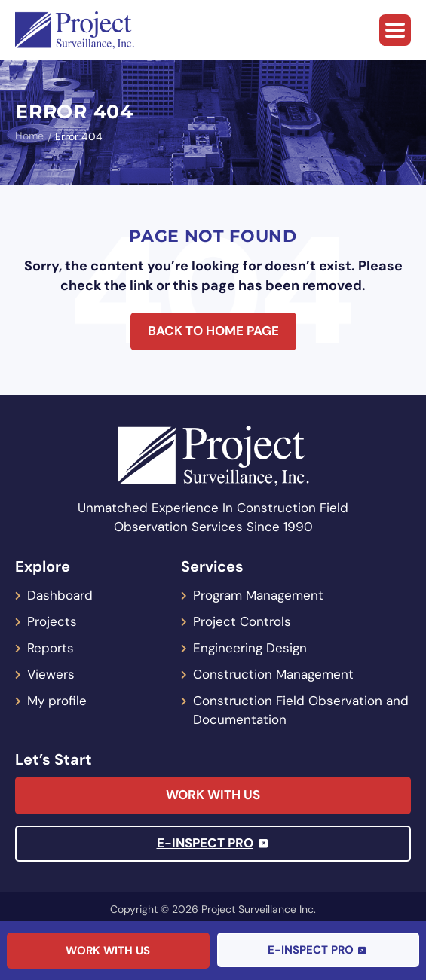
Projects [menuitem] (52, 621)
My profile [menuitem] (57, 701)
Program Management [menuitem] (258, 595)
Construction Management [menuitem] (273, 674)
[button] (395, 30)
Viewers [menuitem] (51, 674)
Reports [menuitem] (51, 648)
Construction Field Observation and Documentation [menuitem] (301, 710)
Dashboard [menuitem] (60, 595)
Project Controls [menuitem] (242, 621)
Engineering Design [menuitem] (250, 648)
